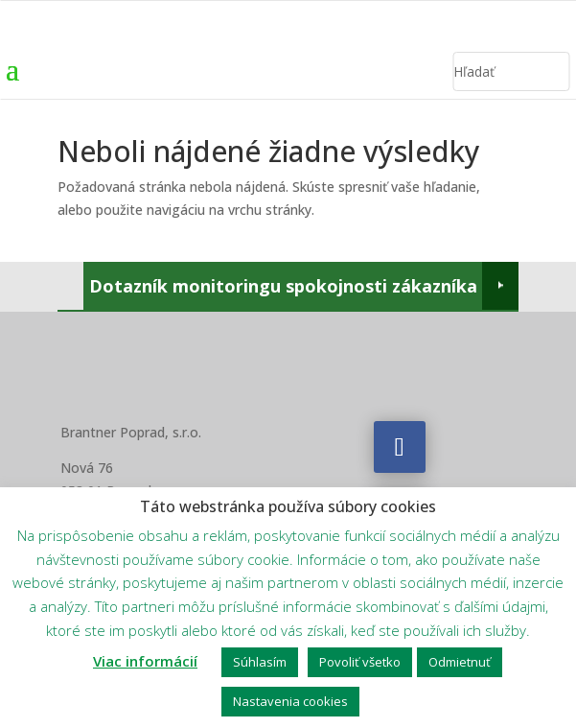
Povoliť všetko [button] (360, 662)
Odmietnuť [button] (460, 662)
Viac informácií (145, 661)
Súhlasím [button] (260, 662)
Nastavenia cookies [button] (290, 701)
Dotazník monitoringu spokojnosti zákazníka (283, 286)
